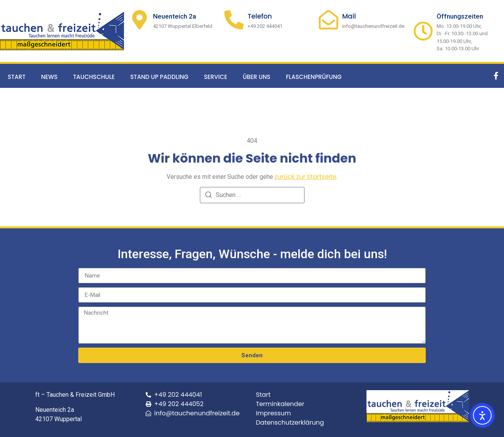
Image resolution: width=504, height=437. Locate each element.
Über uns (257, 77)
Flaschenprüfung (314, 77)
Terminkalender (280, 404)
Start (17, 77)
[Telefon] (234, 20)
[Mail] (329, 20)
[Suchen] (208, 196)
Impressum (274, 413)
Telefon (260, 16)
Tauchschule (94, 77)
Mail (349, 16)
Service (215, 77)
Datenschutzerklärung (290, 422)
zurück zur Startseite (306, 177)
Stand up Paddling (159, 77)
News (49, 77)
